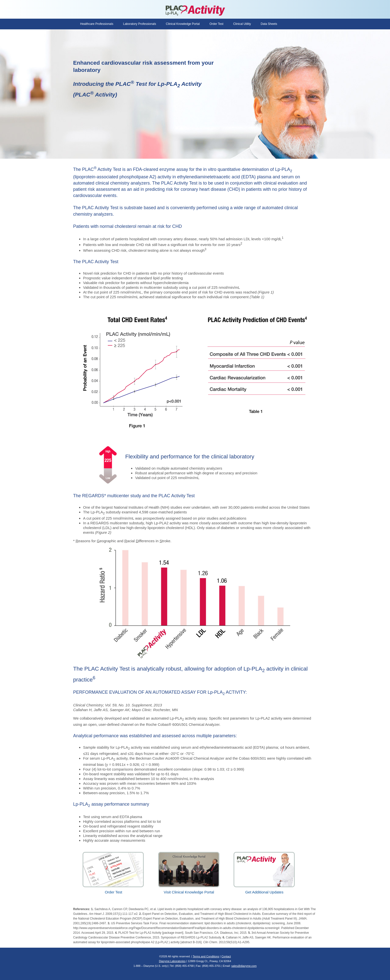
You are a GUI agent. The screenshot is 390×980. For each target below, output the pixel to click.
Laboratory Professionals (140, 24)
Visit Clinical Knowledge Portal (189, 890)
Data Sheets (269, 24)
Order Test (216, 24)
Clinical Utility (242, 24)
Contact (226, 956)
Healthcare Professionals (97, 24)
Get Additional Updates (264, 890)
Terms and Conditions (206, 956)
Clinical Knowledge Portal (183, 24)
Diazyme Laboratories (172, 961)
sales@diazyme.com (244, 966)
